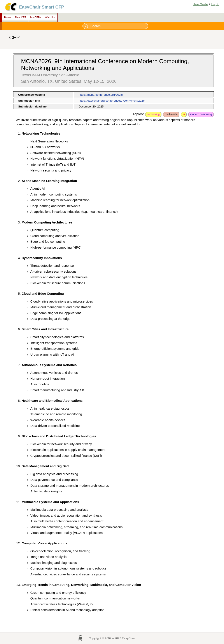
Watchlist (50, 17)
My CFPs (36, 17)
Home (8, 17)
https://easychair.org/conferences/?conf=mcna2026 (112, 101)
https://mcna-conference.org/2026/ (101, 95)
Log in (215, 4)
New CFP (21, 17)
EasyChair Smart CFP (42, 7)
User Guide (200, 4)
